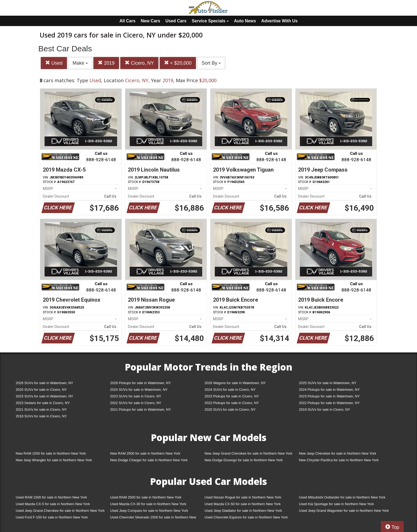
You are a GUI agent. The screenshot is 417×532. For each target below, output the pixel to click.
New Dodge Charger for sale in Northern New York (149, 460)
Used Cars (176, 21)
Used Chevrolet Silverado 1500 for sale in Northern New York (153, 518)
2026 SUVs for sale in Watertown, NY (44, 383)
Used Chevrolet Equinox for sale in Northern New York (246, 517)
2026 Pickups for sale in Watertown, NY (141, 383)
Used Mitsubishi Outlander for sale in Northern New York (342, 497)
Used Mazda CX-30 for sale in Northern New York (148, 504)
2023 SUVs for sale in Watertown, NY (44, 396)
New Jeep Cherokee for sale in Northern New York (337, 453)
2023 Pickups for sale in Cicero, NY (232, 396)
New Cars (150, 21)
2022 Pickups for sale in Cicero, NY (232, 403)
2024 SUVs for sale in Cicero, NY (230, 390)
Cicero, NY (139, 63)
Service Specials (210, 21)
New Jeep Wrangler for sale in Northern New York (54, 460)
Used (54, 63)
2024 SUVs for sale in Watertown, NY (139, 390)
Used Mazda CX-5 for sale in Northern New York (53, 504)
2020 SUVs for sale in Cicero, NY (230, 410)
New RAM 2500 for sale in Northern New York (145, 453)
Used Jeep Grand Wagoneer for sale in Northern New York (344, 511)
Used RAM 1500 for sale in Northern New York (51, 497)
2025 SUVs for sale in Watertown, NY (328, 383)
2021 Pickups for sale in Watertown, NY (141, 410)
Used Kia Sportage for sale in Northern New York (336, 504)
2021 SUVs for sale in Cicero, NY (41, 410)
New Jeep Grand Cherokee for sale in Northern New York (248, 453)
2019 (106, 63)
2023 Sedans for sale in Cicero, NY (43, 403)
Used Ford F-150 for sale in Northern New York (52, 517)
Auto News (245, 21)
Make (80, 63)
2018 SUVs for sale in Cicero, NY (41, 416)
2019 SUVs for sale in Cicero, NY (324, 410)
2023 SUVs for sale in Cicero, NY (136, 396)
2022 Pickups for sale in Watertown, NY (329, 403)
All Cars (127, 21)
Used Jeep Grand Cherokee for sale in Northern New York (60, 511)
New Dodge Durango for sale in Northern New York (244, 460)
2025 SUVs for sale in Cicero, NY (41, 390)
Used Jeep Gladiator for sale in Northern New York (243, 511)
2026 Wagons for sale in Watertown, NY (235, 383)
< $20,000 (178, 63)
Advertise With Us (279, 21)
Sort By (211, 63)
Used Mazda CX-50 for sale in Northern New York (243, 504)
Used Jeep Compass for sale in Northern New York (149, 511)
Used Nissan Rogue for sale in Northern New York (243, 497)
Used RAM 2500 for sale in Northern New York (146, 497)
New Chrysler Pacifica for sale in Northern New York (339, 460)
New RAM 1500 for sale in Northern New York (51, 453)
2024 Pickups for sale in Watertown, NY (329, 390)
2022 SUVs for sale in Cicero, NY (136, 403)
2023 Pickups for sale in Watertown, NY (329, 396)
